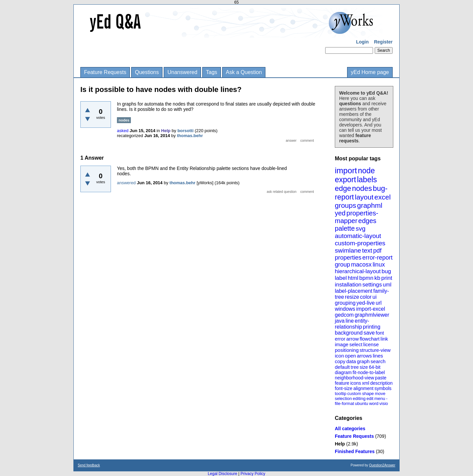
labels (367, 180)
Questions (147, 72)
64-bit (375, 367)
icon (339, 356)
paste (381, 378)
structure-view (375, 350)
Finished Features (355, 451)
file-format (344, 403)
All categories (350, 429)
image (342, 344)
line (350, 321)
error (340, 339)
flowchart (370, 339)
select (356, 344)
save (369, 333)
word (374, 403)
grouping (345, 303)
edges (368, 221)
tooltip (341, 394)
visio (384, 403)
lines (378, 356)
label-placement (354, 291)
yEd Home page (370, 72)
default (342, 367)
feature (342, 383)
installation (348, 285)
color (366, 297)
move (380, 394)
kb (377, 278)
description (381, 383)
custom (354, 394)
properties (348, 258)
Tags (212, 72)
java (340, 321)
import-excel (371, 309)
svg (361, 229)
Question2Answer (382, 465)
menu (380, 398)
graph (363, 361)
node (366, 171)
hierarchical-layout (358, 271)
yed (340, 213)
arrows (364, 356)
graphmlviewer (372, 315)
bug (386, 271)
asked (123, 131)
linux (379, 265)
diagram (343, 372)
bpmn (367, 278)
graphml (370, 205)
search (378, 361)
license (371, 344)
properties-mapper (357, 217)
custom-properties (360, 243)
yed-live (366, 303)
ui (374, 297)
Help (340, 444)
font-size (344, 388)
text (367, 250)
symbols (383, 388)
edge (343, 188)
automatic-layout (358, 236)
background (349, 333)
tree (355, 367)
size (364, 367)
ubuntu (362, 403)
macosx (361, 265)
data (351, 361)
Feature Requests (105, 72)
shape (368, 394)
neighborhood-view (354, 378)
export (345, 180)
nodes (362, 188)
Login (362, 42)
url (379, 303)
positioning (347, 350)
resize (352, 297)
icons (356, 383)
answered (126, 183)
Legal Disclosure (222, 474)
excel (382, 197)
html (353, 278)
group (342, 265)
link (384, 339)
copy (340, 361)
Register (383, 42)
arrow (352, 339)
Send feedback (89, 465)
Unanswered (182, 72)
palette (345, 228)
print (387, 278)
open (350, 356)
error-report (378, 258)
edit (370, 398)
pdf (377, 251)
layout (364, 197)
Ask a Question (244, 72)
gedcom (344, 315)
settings (372, 285)
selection (343, 398)
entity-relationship (352, 324)
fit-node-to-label (369, 372)
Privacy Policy (253, 474)
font (380, 333)
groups (345, 205)
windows (345, 309)
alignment (364, 388)
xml (366, 383)
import (346, 170)
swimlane (348, 250)
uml (387, 285)
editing (359, 398)
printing (372, 327)
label (341, 278)
